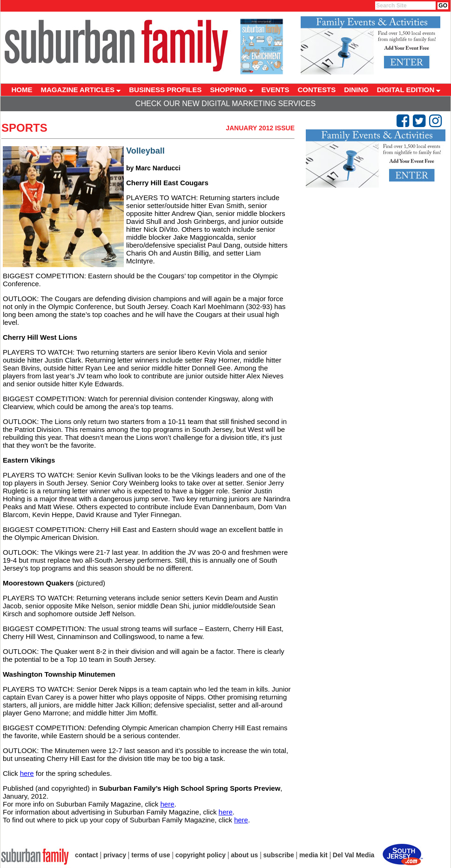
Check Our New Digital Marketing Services (225, 104)
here (27, 773)
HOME (22, 90)
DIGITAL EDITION (409, 90)
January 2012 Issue (260, 128)
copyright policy (201, 855)
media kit (313, 855)
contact (87, 855)
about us (244, 855)
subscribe (279, 855)
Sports (24, 128)
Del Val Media (353, 855)
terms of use (151, 855)
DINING (356, 90)
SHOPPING (231, 90)
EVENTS (276, 90)
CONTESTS (317, 90)
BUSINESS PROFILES (165, 90)
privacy (115, 855)
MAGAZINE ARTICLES (81, 90)
